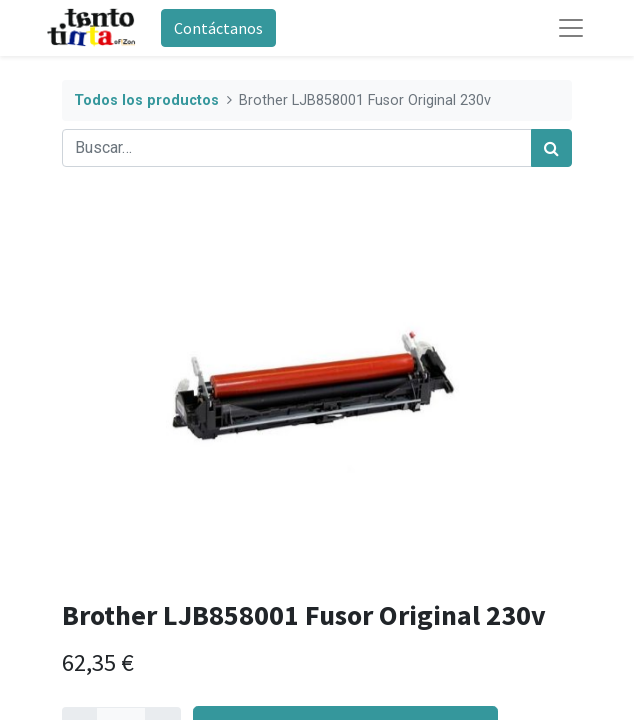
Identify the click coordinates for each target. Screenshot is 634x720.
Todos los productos (146, 100)
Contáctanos (218, 28)
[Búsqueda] (551, 148)
